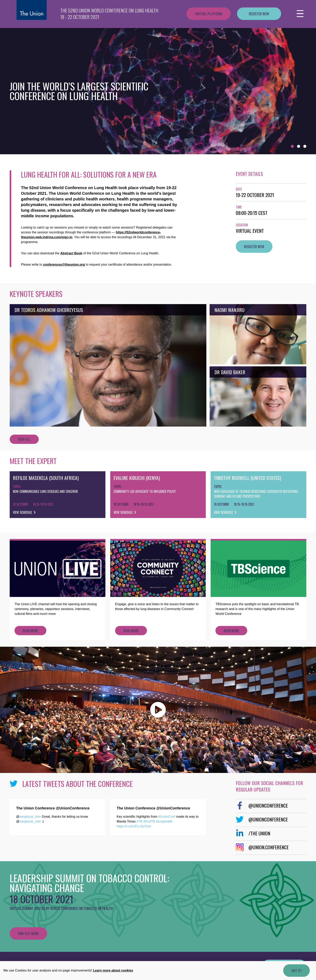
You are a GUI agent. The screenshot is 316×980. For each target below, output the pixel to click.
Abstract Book (71, 253)
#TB (139, 821)
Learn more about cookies (113, 970)
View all (24, 439)
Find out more (28, 933)
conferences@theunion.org (64, 265)
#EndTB (149, 821)
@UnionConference (262, 805)
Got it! (296, 971)
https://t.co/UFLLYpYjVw (134, 826)
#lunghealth (164, 821)
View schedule (24, 512)
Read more (30, 631)
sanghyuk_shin (30, 817)
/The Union (253, 833)
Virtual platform (209, 14)
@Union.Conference (262, 847)
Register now (259, 14)
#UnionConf (167, 817)
